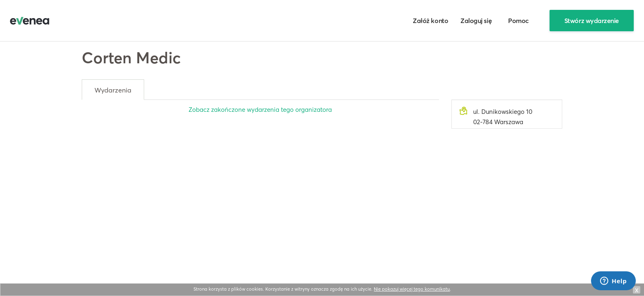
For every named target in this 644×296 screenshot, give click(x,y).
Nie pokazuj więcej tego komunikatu (412, 289)
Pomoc (519, 21)
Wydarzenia (113, 90)
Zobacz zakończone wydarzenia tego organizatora (260, 110)
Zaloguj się (476, 21)
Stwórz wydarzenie (592, 21)
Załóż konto (430, 21)
